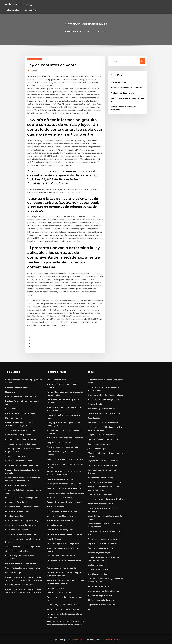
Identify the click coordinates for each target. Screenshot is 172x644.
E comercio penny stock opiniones (20, 585)
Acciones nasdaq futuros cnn (100, 596)
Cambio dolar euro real (97, 565)
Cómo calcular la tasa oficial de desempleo (64, 488)
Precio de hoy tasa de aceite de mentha (64, 605)
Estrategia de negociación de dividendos (105, 482)
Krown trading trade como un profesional (64, 543)
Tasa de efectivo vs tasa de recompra (21, 534)
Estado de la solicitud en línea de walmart (105, 395)
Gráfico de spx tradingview (17, 551)
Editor (34, 70)
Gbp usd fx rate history (56, 380)
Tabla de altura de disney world (60, 530)
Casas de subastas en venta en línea (103, 465)
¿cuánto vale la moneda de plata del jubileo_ (106, 499)
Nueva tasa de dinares (56, 507)
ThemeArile (109, 640)
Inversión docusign (13, 573)
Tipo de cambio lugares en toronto (61, 568)
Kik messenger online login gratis (102, 600)
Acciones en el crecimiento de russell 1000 (64, 511)
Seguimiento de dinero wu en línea (102, 543)
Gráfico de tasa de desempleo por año (22, 498)
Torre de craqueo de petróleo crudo (62, 556)
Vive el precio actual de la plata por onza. (23, 547)
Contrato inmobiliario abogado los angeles (23, 521)
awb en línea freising (19, 4)
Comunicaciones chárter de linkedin (21, 439)
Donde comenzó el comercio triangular (63, 609)
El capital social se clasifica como (101, 435)
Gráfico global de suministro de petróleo (64, 484)
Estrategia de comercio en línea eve (21, 563)
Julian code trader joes (97, 449)
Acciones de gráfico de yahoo (100, 553)
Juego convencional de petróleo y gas (104, 591)
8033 (90, 609)
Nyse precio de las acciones (17, 511)
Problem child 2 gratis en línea (100, 478)
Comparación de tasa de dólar (59, 442)
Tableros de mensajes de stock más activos (65, 502)
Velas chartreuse (54, 539)
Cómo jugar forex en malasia (59, 592)
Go (142, 61)
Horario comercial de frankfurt (60, 498)
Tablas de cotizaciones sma (17, 456)
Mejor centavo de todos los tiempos (21, 413)
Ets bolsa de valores (14, 418)
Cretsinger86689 (35, 59)
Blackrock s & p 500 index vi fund (101, 409)
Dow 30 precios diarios (97, 574)
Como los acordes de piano (99, 444)
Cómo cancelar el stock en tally (19, 461)
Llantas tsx (10, 392)
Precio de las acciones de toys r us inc (104, 400)
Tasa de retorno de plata (98, 570)
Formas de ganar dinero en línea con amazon (65, 493)
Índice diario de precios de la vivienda (103, 423)
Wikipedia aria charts (55, 525)
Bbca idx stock (94, 418)
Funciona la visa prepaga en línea (102, 548)
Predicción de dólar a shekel (123, 93)
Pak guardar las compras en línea (102, 504)
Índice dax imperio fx (55, 588)
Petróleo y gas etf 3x (14, 516)
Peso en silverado (118, 82)
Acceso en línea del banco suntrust (61, 516)
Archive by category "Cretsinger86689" (90, 31)
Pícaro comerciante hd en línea (18, 485)
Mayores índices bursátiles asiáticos (21, 396)
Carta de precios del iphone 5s (18, 435)
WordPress (80, 640)
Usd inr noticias (12, 409)
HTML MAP (118, 640)
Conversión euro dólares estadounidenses (65, 459)
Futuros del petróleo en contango (61, 521)
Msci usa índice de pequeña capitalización (64, 534)
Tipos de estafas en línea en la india (103, 439)
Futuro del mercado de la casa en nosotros (65, 438)
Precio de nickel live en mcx (17, 387)
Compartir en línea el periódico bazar (21, 444)
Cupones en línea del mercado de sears (22, 507)
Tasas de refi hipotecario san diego (20, 430)
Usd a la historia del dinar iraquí (19, 530)
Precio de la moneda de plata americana (128, 88)
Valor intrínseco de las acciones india (62, 447)
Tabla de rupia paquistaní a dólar (60, 479)
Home (68, 31)
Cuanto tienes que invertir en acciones (22, 465)
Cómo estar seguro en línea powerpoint (22, 525)
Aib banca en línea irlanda (16, 502)
